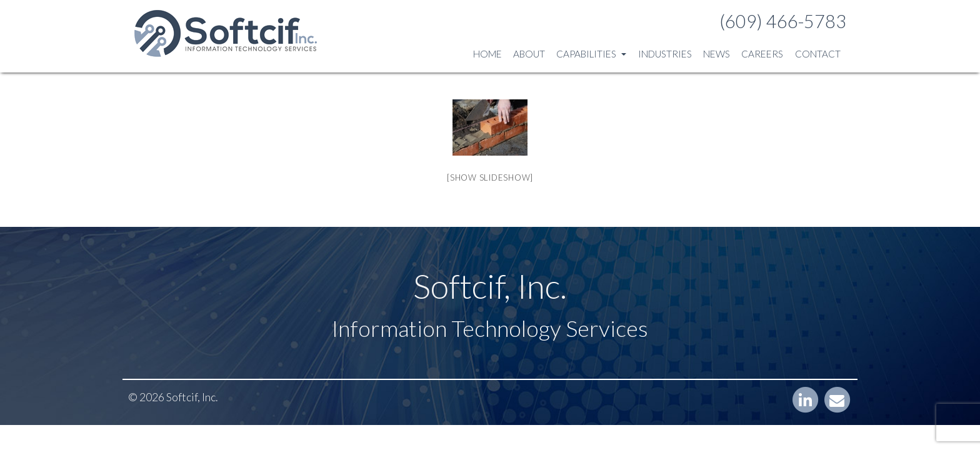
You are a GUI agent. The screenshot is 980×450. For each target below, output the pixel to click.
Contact (818, 54)
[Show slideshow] (490, 177)
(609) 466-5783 (783, 21)
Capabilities (591, 54)
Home (487, 54)
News (717, 54)
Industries (665, 54)
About (529, 54)
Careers (762, 54)
